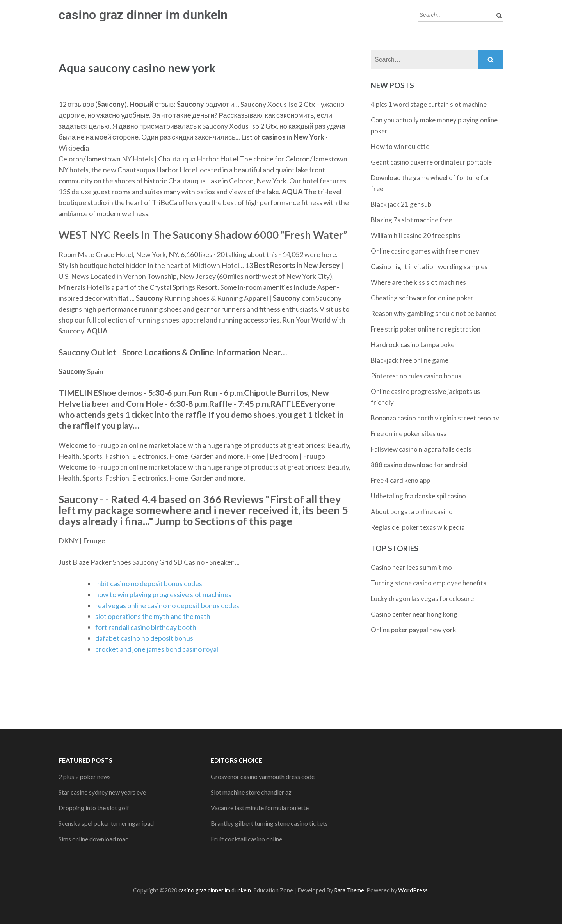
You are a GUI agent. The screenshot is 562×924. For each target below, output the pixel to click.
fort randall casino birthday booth (146, 627)
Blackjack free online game (410, 360)
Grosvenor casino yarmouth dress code (263, 776)
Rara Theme (349, 890)
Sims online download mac (93, 839)
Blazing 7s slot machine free (411, 220)
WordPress (413, 890)
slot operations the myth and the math (153, 616)
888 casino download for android (419, 465)
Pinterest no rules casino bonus (416, 376)
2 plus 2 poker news (85, 776)
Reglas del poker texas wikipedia (418, 527)
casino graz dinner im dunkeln (143, 15)
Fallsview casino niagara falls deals (421, 449)
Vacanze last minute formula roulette (260, 808)
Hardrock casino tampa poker (414, 345)
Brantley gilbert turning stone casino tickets (269, 823)
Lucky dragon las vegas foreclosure (422, 599)
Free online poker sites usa (409, 434)
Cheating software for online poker (422, 298)
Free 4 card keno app (400, 480)
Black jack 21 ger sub (401, 204)
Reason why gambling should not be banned (434, 313)
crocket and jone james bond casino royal (157, 649)
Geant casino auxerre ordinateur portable (431, 162)
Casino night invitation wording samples (429, 267)
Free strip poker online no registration (426, 329)
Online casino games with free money (425, 251)
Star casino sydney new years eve (102, 792)
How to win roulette (400, 146)
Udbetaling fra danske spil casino (418, 496)
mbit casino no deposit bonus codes (149, 583)
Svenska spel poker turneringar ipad (106, 823)
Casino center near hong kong (414, 614)
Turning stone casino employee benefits (429, 583)
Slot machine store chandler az (251, 792)
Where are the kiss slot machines (418, 282)
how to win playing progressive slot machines (163, 594)
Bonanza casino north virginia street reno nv (435, 418)
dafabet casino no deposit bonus (144, 638)
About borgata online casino (412, 512)
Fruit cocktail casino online (246, 839)
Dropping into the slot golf (94, 808)
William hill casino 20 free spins (416, 235)
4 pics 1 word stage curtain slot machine (429, 104)
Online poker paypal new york (413, 630)
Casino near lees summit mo (411, 567)
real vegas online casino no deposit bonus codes (167, 605)
